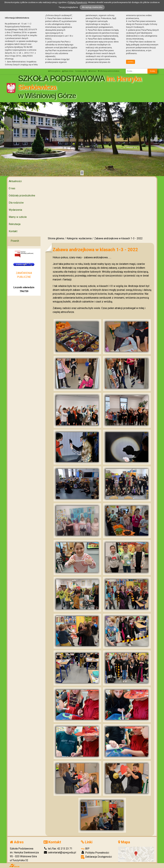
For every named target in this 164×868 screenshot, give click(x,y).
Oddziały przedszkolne (22, 196)
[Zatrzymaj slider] (82, 173)
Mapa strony (68, 71)
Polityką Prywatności (78, 2)
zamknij (130, 62)
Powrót (15, 241)
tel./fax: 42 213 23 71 (58, 849)
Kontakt (13, 231)
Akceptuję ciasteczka (92, 7)
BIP (85, 849)
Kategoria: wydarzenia (79, 238)
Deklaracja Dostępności (96, 857)
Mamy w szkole (18, 217)
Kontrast (92, 71)
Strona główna (54, 71)
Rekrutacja (15, 224)
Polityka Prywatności (95, 853)
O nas (12, 188)
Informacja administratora (109, 71)
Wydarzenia (15, 210)
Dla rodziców (16, 203)
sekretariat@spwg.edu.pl (60, 852)
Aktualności (15, 181)
